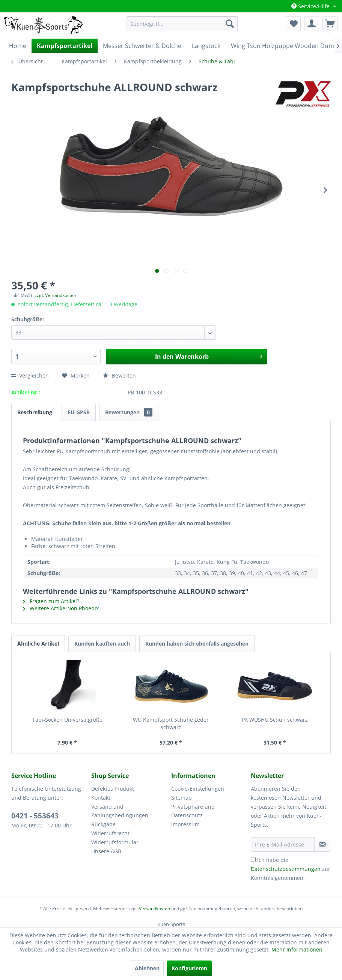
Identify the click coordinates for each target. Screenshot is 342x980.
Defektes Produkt (113, 789)
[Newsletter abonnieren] (322, 844)
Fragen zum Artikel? (51, 601)
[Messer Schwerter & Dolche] (142, 46)
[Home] (18, 46)
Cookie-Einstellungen (198, 789)
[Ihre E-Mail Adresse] (283, 844)
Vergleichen (30, 375)
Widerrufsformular (115, 842)
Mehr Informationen (297, 949)
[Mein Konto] (312, 24)
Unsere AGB (106, 851)
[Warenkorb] (330, 24)
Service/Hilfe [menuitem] (311, 6)
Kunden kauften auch (102, 644)
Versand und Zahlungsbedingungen (120, 811)
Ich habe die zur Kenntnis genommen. (291, 869)
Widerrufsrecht (110, 833)
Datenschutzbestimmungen (286, 869)
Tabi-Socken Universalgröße (67, 720)
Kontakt (101, 798)
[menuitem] (182, 24)
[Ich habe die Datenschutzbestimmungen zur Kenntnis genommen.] (253, 859)
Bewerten (119, 375)
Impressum (185, 824)
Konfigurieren (189, 968)
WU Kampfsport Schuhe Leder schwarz (171, 723)
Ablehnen (147, 968)
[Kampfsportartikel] (65, 46)
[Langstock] (206, 46)
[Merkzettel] (293, 24)
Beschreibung (35, 412)
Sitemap (182, 798)
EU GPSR (79, 412)
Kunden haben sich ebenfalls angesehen (197, 644)
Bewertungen (129, 412)
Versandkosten (154, 909)
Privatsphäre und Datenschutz (193, 811)
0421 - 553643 (35, 816)
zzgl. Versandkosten (55, 295)
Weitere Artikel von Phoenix (61, 608)
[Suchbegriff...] (182, 24)
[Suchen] (230, 24)
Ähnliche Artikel (38, 644)
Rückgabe (103, 824)
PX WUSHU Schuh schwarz (275, 720)
